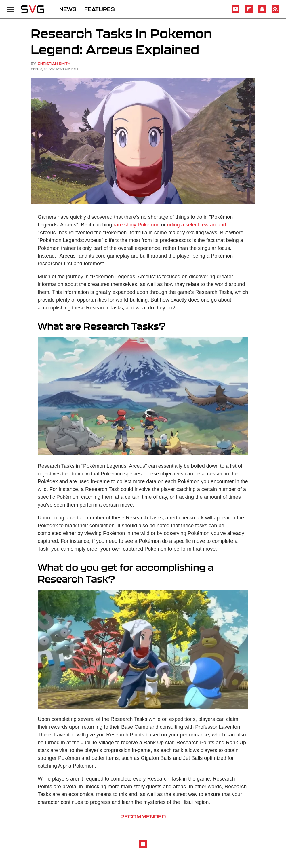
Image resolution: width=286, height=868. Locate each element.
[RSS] (275, 12)
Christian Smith (54, 64)
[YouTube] (236, 12)
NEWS (68, 9)
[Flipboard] (249, 12)
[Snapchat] (262, 12)
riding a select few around (197, 225)
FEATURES (100, 9)
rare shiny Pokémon (137, 225)
